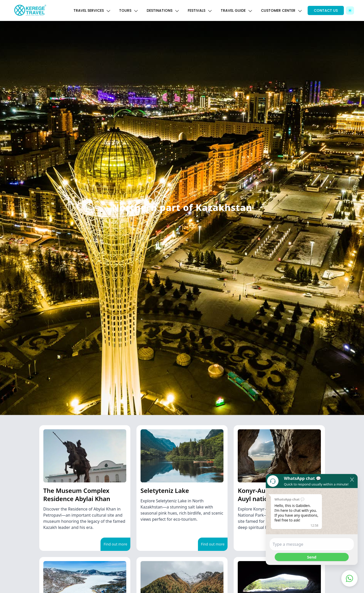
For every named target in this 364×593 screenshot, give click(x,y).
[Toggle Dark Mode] (350, 10)
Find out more (115, 544)
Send (312, 557)
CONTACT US (326, 10)
